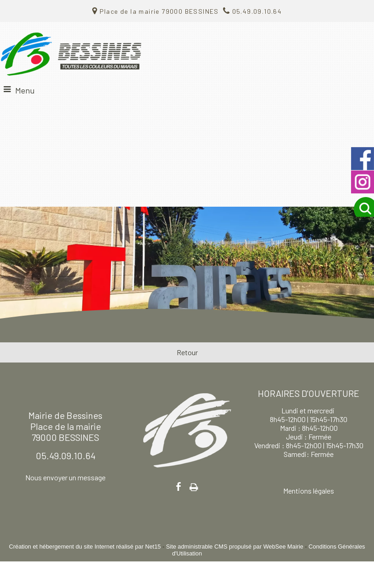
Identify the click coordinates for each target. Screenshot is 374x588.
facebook (179, 486)
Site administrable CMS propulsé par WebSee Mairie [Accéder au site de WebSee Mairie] (235, 547)
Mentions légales (309, 491)
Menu (25, 90)
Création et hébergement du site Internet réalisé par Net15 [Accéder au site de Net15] (85, 547)
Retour (187, 352)
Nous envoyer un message (65, 477)
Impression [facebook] (194, 485)
